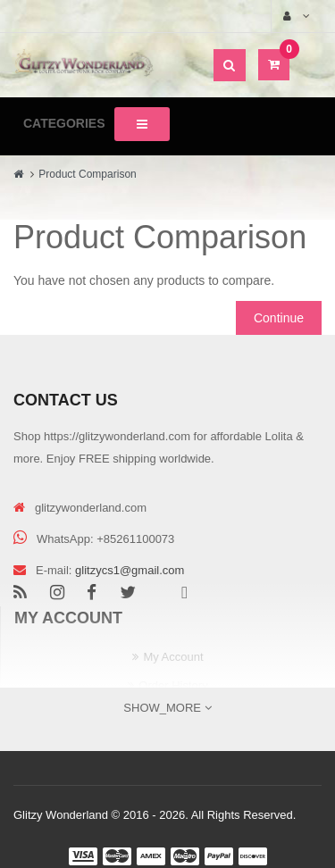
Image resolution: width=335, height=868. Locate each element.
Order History (173, 685)
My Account (173, 657)
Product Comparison (87, 174)
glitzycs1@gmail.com (130, 570)
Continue (279, 318)
